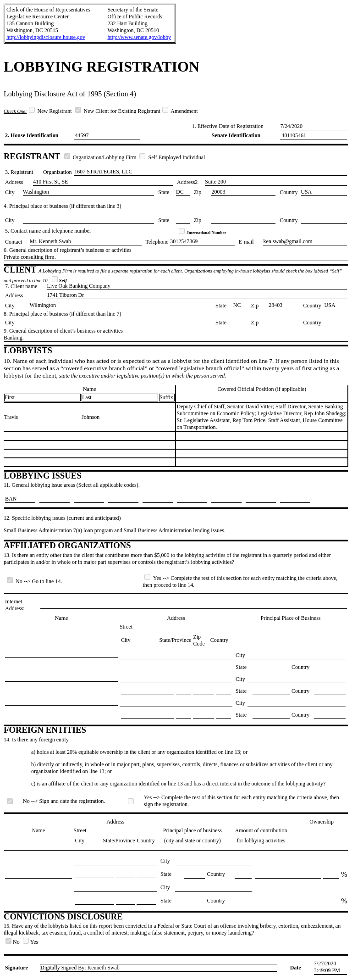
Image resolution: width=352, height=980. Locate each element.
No (13, 942)
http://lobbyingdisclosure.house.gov (46, 37)
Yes (30, 942)
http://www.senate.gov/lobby (139, 37)
